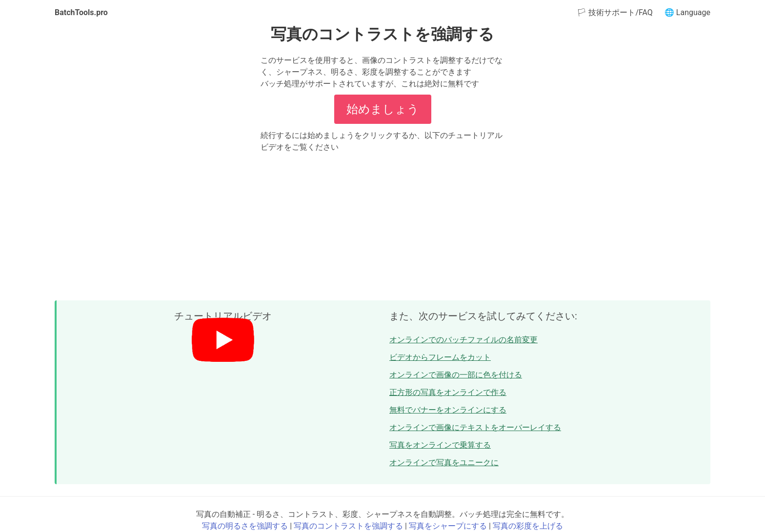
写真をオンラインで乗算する (440, 445)
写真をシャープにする (448, 526)
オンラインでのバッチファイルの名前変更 (463, 340)
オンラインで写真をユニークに (444, 463)
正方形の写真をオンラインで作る (448, 392)
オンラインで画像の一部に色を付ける (456, 375)
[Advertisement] (382, 226)
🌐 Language (687, 12)
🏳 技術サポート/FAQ (614, 12)
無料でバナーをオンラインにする (448, 410)
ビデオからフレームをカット (440, 357)
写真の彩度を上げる (528, 526)
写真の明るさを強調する (245, 526)
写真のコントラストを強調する (348, 526)
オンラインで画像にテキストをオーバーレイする (475, 427)
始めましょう (383, 109)
